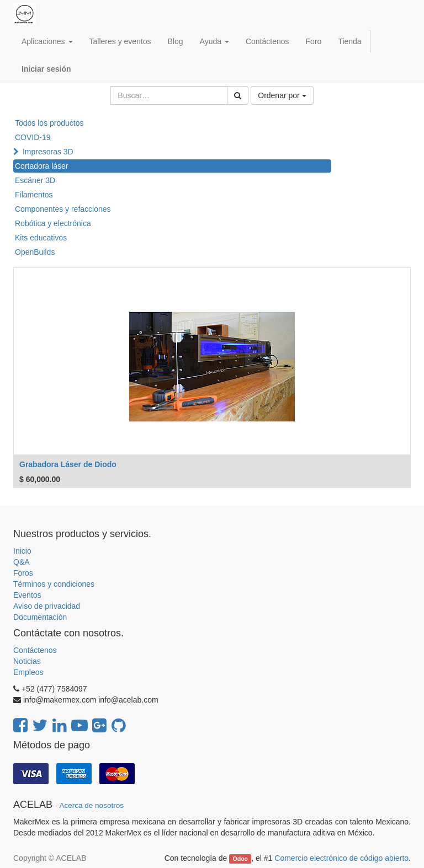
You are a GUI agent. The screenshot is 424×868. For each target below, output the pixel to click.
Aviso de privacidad (47, 606)
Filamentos (34, 195)
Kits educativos (41, 238)
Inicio (22, 551)
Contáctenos (35, 650)
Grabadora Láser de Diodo (68, 464)
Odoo (240, 859)
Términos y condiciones (54, 584)
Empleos (28, 672)
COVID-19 (33, 137)
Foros (23, 573)
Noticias (27, 661)
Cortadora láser (42, 166)
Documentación (40, 617)
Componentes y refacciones (63, 209)
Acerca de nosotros (92, 805)
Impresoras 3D (48, 152)
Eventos (27, 595)
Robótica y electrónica (53, 223)
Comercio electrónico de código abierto (341, 858)
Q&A (22, 562)
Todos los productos (49, 123)
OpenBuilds (35, 252)
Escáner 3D (35, 180)
